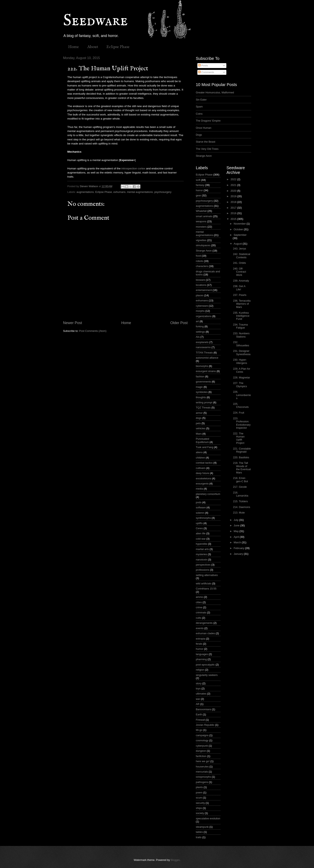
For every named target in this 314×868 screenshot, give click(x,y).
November (240, 224)
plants (199, 787)
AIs (198, 337)
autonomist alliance (207, 358)
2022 (234, 179)
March (238, 542)
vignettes (201, 240)
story (199, 683)
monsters (201, 227)
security (200, 803)
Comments (206, 72)
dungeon (201, 751)
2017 (234, 208)
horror (199, 190)
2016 (234, 213)
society (200, 813)
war (198, 699)
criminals (201, 612)
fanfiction (201, 756)
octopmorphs (203, 777)
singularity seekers (207, 675)
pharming (201, 659)
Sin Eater (201, 100)
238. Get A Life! (239, 288)
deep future (203, 473)
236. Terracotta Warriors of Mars (242, 304)
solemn (200, 513)
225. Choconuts (241, 405)
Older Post (179, 323)
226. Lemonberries (242, 395)
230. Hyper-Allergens (240, 361)
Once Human (204, 128)
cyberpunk (202, 746)
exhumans (119, 192)
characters (202, 266)
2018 (234, 202)
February (239, 548)
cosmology (202, 740)
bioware (201, 280)
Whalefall (201, 211)
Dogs (199, 135)
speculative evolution (208, 818)
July (236, 520)
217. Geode (240, 487)
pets (198, 423)
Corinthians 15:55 (206, 589)
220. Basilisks (241, 457)
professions (203, 570)
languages (202, 654)
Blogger (175, 860)
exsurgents (202, 484)
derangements (204, 623)
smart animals (204, 216)
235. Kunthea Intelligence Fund (241, 316)
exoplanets (202, 342)
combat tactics (204, 463)
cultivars (201, 468)
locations (201, 285)
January (239, 554)
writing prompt (204, 402)
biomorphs (202, 366)
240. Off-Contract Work (240, 272)
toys (198, 688)
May (237, 531)
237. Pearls (240, 295)
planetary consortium (208, 494)
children (201, 458)
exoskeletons (204, 478)
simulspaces (203, 245)
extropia (201, 639)
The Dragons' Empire (208, 121)
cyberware (202, 306)
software (201, 507)
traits (199, 837)
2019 (234, 196)
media (199, 489)
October (239, 229)
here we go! (203, 761)
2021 (234, 185)
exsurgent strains (206, 371)
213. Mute (239, 513)
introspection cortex (133, 168)
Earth (199, 714)
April (237, 537)
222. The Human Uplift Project (239, 438)
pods (199, 502)
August (238, 244)
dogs (199, 418)
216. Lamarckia (241, 494)
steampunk (202, 827)
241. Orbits (240, 263)
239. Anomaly (241, 281)
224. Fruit (239, 413)
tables (199, 832)
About (93, 47)
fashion (200, 376)
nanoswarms (203, 347)
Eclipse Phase (118, 47)
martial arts (202, 549)
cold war (201, 539)
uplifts (199, 523)
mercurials (202, 772)
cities (199, 602)
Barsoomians (204, 709)
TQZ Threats (203, 408)
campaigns (202, 735)
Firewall (200, 720)
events (200, 628)
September (240, 235)
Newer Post (73, 323)
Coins (199, 114)
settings (200, 332)
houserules (202, 767)
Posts (203, 65)
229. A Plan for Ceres (242, 370)
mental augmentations (140, 192)
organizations (204, 316)
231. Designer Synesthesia (242, 352)
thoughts (201, 397)
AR (198, 704)
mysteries (202, 554)
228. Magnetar (242, 378)
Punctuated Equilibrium (203, 440)
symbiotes (202, 392)
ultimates (201, 694)
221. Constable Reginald (242, 450)
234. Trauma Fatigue (240, 326)
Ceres (199, 528)
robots (200, 261)
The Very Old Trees (207, 149)
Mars (199, 434)
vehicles (201, 428)
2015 (234, 219)
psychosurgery (163, 192)
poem (199, 792)
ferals (199, 644)
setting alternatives (207, 575)
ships (199, 808)
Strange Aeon (204, 156)
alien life (201, 533)
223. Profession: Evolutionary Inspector (242, 423)
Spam (199, 107)
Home (73, 47)
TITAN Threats (204, 353)
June (237, 525)
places (200, 295)
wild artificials (204, 583)
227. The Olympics (240, 385)
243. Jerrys (240, 249)
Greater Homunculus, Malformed (215, 92)
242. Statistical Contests (242, 256)
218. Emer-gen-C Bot (241, 480)
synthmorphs (203, 518)
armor (199, 413)
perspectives (203, 565)
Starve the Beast (206, 142)
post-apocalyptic (205, 665)
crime (199, 607)
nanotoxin (202, 560)
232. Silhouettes (241, 344)
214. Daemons (242, 507)
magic (199, 387)
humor (200, 649)
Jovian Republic (205, 725)
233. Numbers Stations (241, 335)
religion (200, 670)
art (197, 321)
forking (200, 326)
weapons (201, 221)
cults (199, 618)
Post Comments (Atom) (93, 331)
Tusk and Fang (205, 447)
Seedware (95, 21)
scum (199, 798)
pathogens (202, 782)
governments (203, 382)
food (198, 256)
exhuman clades (206, 633)
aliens (199, 452)
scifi (198, 180)
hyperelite (202, 544)
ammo (200, 597)
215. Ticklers (240, 501)
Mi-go (199, 730)
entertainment (204, 290)
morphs (200, 311)
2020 (234, 191)
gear (199, 195)
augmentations (85, 192)
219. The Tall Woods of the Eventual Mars (242, 468)
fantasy (200, 185)
